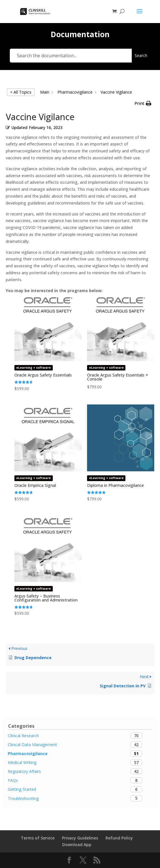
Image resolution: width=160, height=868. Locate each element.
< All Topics (21, 92)
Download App (77, 845)
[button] (143, 103)
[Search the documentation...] (71, 56)
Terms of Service (38, 838)
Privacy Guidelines (80, 838)
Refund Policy (119, 838)
